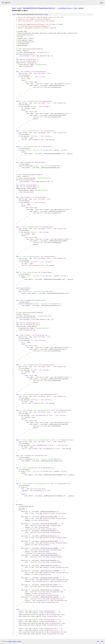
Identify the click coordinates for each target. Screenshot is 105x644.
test (75, 8)
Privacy (15, 641)
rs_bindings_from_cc (65, 8)
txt (98, 641)
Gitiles (10, 641)
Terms (19, 641)
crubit (19, 8)
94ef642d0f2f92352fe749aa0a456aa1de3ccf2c (39, 8)
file (46, 14)
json (102, 641)
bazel (14, 8)
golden (81, 8)
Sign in (102, 3)
